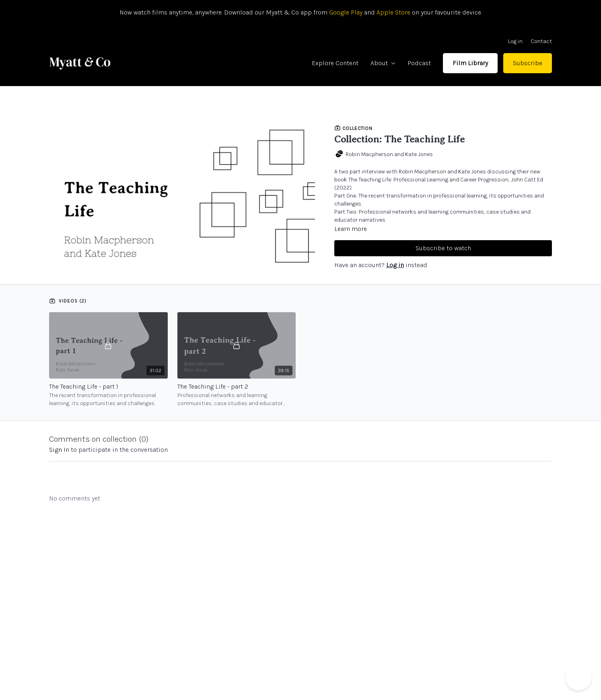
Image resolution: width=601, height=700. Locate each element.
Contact (541, 41)
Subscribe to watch (443, 248)
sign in (59, 450)
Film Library (470, 63)
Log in (515, 41)
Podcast (419, 63)
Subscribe (528, 63)
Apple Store (393, 12)
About (383, 63)
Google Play (345, 12)
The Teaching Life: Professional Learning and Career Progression (428, 180)
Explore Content (335, 63)
